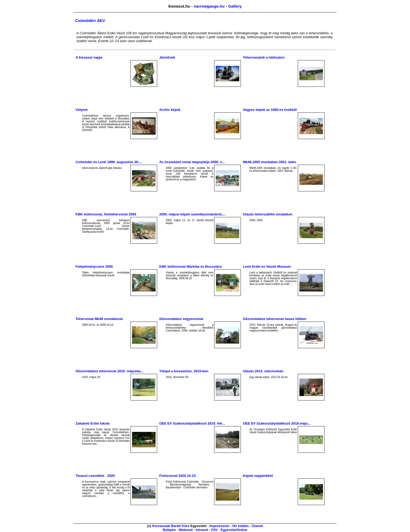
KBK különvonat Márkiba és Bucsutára (190, 267)
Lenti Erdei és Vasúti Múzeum (267, 267)
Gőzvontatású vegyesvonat (181, 319)
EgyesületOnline (234, 530)
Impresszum (219, 526)
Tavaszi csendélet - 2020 (95, 476)
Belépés (169, 530)
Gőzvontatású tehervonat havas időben (275, 319)
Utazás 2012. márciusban (263, 371)
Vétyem (82, 110)
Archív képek (170, 110)
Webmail (186, 530)
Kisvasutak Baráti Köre (171, 526)
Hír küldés (240, 526)
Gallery (235, 6)
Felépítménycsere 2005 (94, 267)
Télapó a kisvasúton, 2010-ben (184, 371)
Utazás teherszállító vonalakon (268, 214)
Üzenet (257, 526)
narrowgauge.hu (209, 6)
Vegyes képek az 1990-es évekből (270, 110)
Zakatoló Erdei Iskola (93, 423)
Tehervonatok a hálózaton (264, 57)
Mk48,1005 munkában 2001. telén (270, 162)
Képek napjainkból (258, 476)
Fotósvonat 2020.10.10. (178, 476)
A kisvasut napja (89, 57)
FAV (214, 530)
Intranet (202, 530)
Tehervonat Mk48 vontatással (99, 319)
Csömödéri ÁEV (90, 21)
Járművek (167, 57)
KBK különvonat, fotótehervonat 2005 (106, 214)
